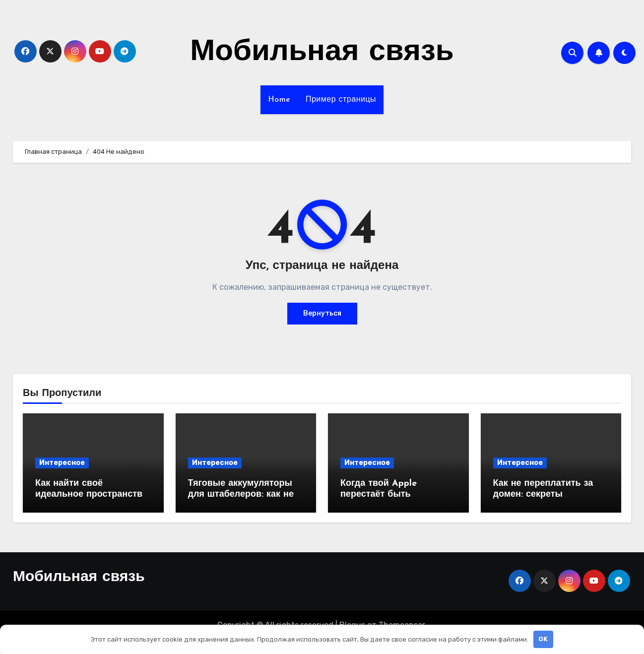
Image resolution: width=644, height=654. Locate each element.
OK (543, 639)
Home (279, 100)
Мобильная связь (322, 53)
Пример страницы (341, 100)
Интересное (62, 463)
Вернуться (322, 313)
